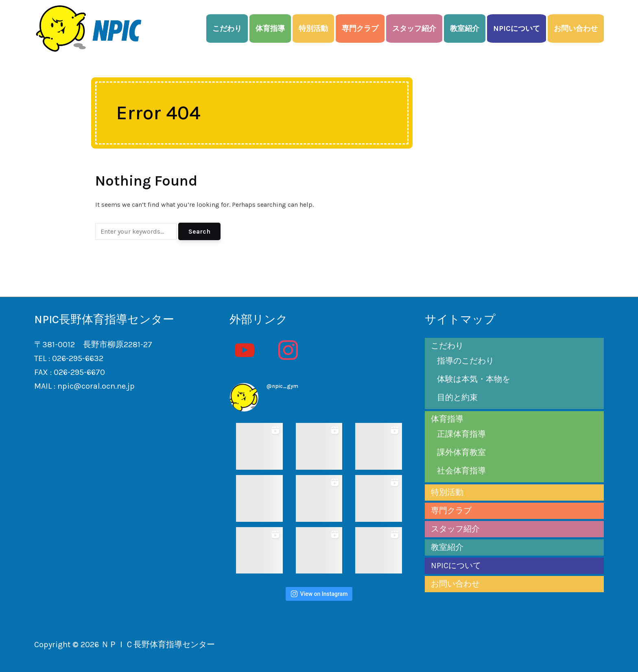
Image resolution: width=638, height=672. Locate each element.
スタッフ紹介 (414, 28)
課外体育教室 (461, 452)
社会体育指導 (461, 471)
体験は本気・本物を (474, 379)
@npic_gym (282, 386)
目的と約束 (457, 397)
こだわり (227, 28)
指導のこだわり (465, 361)
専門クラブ (360, 28)
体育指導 (270, 28)
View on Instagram (319, 594)
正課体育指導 (461, 434)
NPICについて (517, 28)
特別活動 (313, 28)
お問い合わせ (576, 28)
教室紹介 (465, 28)
